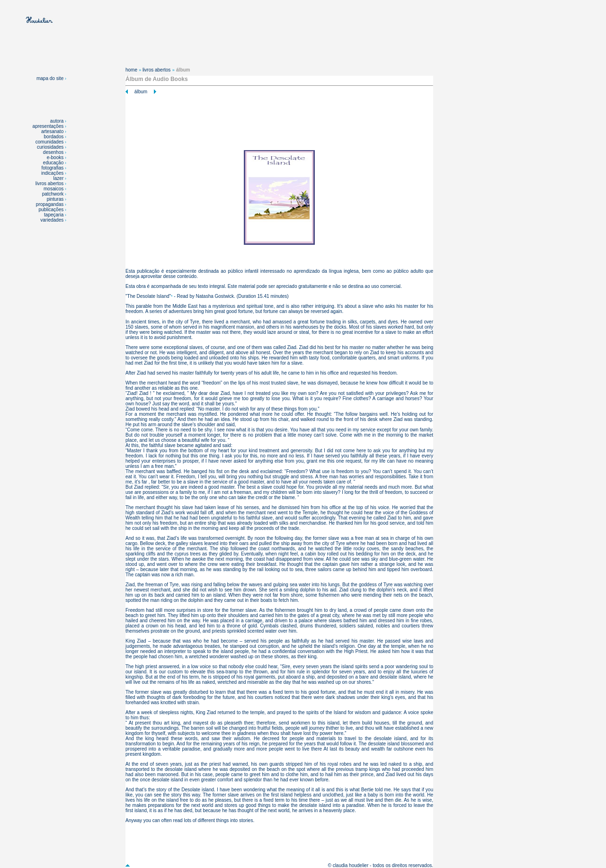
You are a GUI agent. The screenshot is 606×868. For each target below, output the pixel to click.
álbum (141, 92)
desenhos (53, 152)
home (131, 70)
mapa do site (51, 78)
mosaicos (54, 189)
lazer (59, 178)
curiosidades (50, 147)
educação (53, 163)
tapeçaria (54, 215)
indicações (52, 173)
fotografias (53, 168)
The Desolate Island (148, 296)
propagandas (50, 204)
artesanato (52, 131)
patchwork (53, 194)
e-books (55, 157)
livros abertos (49, 183)
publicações (52, 210)
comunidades (49, 142)
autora (57, 121)
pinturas (56, 199)
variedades (53, 220)
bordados (54, 137)
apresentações (48, 126)
